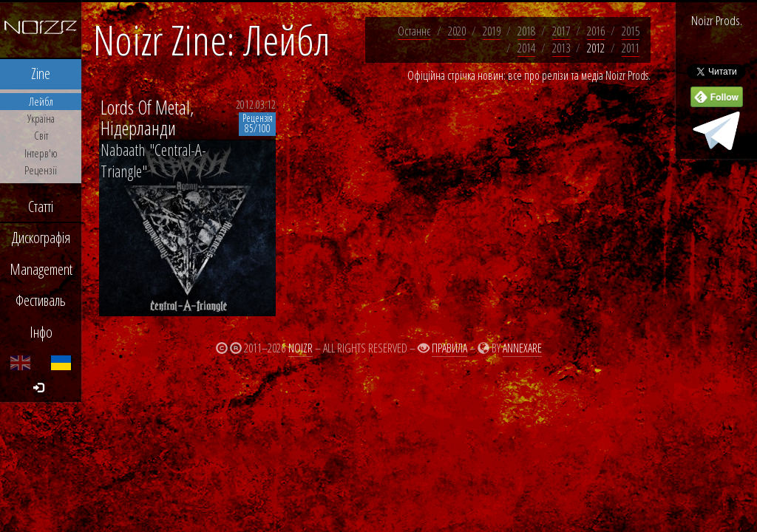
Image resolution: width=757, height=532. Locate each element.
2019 (492, 31)
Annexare (522, 348)
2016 (596, 31)
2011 (631, 48)
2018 (526, 31)
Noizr (301, 348)
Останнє (414, 31)
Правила (449, 348)
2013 (561, 48)
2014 (526, 48)
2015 (631, 31)
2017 (561, 31)
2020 (457, 31)
